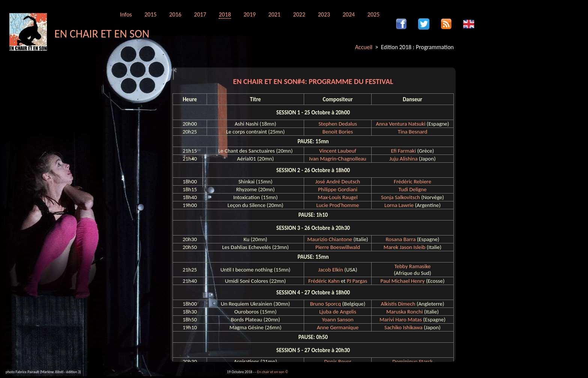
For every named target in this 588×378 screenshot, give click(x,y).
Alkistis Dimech (398, 304)
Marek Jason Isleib (405, 247)
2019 (249, 14)
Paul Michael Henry (402, 281)
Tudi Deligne (412, 189)
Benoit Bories (338, 132)
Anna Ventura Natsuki (400, 124)
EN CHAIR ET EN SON (102, 34)
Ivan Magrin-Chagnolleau (337, 159)
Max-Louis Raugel (337, 197)
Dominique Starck (412, 361)
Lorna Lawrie (399, 205)
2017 (200, 14)
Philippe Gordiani (338, 189)
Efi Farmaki (404, 151)
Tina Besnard (413, 132)
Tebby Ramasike (413, 266)
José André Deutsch (338, 181)
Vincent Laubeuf (338, 151)
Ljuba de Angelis (338, 312)
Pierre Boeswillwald (338, 247)
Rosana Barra (400, 239)
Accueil (364, 47)
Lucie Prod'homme (338, 205)
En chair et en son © (273, 372)
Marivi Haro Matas (401, 319)
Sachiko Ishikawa (403, 327)
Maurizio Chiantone (330, 239)
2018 (225, 14)
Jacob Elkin (331, 270)
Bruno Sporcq (325, 304)
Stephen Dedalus (338, 124)
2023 (324, 14)
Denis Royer (337, 361)
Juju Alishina (403, 159)
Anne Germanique (338, 327)
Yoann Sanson (337, 319)
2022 (299, 14)
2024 (349, 14)
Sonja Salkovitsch (400, 197)
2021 (274, 14)
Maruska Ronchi (404, 312)
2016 (175, 14)
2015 (150, 14)
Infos (126, 14)
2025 (373, 14)
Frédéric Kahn (324, 281)
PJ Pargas (357, 281)
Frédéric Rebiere (412, 181)
